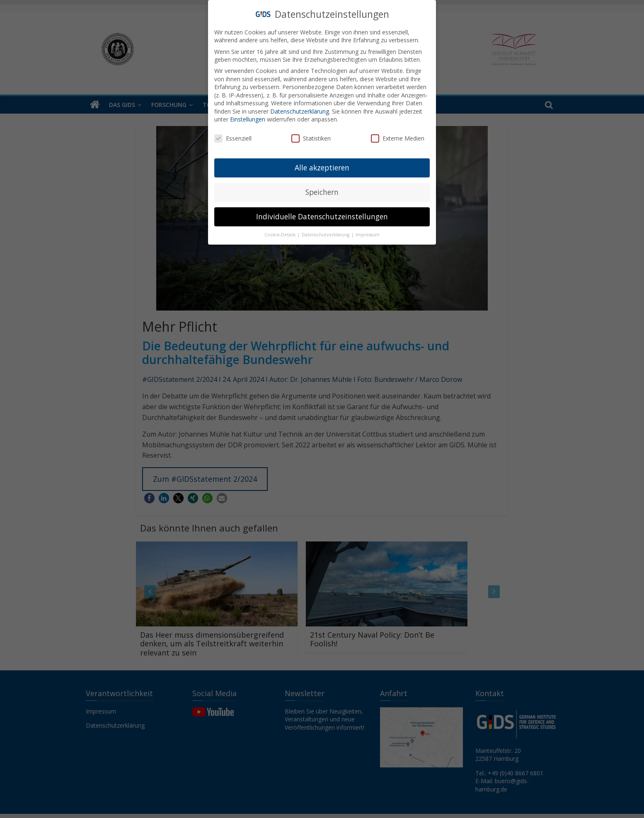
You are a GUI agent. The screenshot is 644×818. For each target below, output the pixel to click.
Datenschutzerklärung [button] (326, 235)
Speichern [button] (322, 192)
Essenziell (233, 138)
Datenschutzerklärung (300, 111)
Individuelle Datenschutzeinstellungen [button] (322, 216)
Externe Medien (398, 138)
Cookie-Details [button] (281, 235)
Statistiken (311, 138)
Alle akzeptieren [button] (322, 167)
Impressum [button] (368, 235)
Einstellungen (248, 119)
